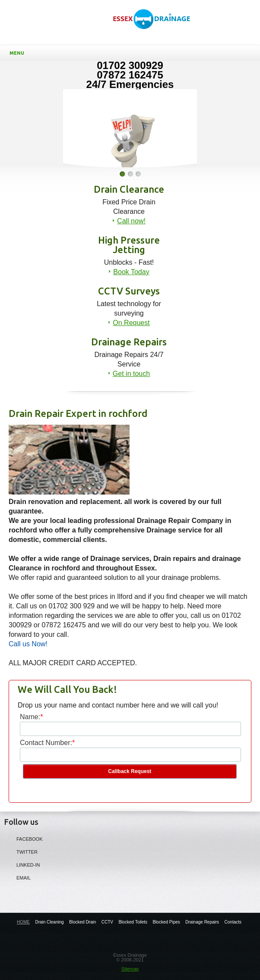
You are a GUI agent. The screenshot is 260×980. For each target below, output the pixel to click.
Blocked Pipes (166, 922)
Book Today (131, 272)
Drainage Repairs (202, 922)
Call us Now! (28, 644)
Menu (132, 53)
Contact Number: (46, 743)
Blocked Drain (82, 922)
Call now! (131, 221)
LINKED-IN (22, 864)
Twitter (21, 852)
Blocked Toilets (133, 922)
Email (17, 877)
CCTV (107, 922)
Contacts (233, 922)
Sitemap (130, 969)
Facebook (24, 839)
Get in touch (131, 374)
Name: (30, 717)
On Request (131, 323)
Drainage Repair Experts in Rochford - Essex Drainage (156, 26)
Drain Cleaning (49, 922)
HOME (23, 922)
